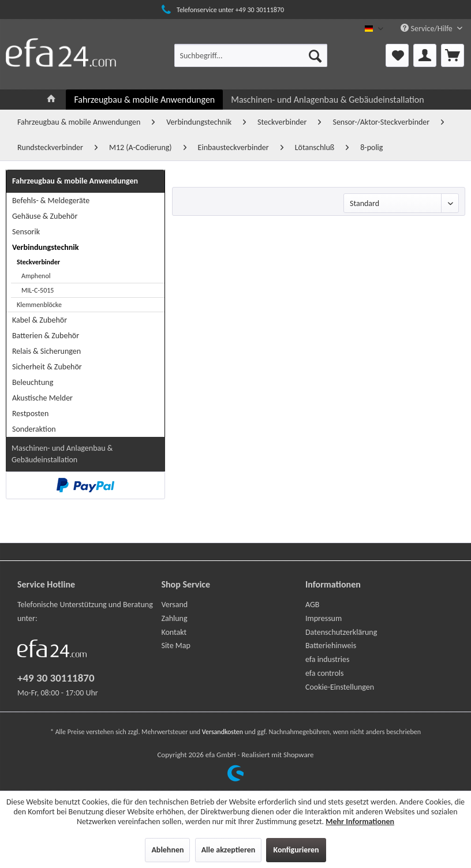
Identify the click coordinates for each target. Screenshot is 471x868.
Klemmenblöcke (39, 305)
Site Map (175, 646)
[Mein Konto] (425, 55)
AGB (312, 605)
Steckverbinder (38, 262)
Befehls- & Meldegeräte (51, 201)
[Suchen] (315, 55)
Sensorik (26, 232)
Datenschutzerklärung (341, 632)
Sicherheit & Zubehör (47, 367)
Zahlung (174, 618)
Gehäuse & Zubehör (45, 216)
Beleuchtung (33, 382)
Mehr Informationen (360, 822)
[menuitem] (251, 55)
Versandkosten (223, 732)
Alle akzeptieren (229, 850)
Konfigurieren (296, 850)
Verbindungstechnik (45, 247)
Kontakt (174, 632)
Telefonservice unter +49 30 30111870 (221, 10)
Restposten (30, 414)
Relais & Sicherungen (46, 351)
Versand (174, 605)
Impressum (324, 618)
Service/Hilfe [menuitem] (427, 29)
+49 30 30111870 (56, 678)
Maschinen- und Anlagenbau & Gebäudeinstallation (62, 454)
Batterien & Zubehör (46, 336)
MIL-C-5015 (38, 290)
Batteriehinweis (331, 646)
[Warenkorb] (453, 55)
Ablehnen (167, 850)
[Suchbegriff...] (251, 55)
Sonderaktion (34, 429)
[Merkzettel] (397, 55)
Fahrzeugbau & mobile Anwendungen (75, 181)
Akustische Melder (42, 398)
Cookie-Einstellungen (340, 687)
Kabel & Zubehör (40, 320)
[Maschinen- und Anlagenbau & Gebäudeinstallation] (327, 100)
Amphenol (36, 276)
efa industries (328, 659)
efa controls (325, 673)
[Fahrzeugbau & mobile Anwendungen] (144, 100)
